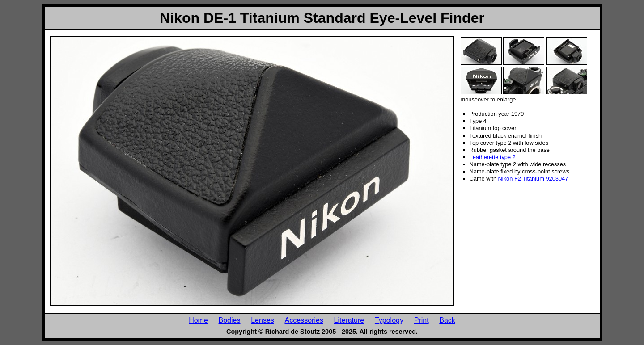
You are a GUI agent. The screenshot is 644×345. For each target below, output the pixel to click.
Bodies (230, 320)
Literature (349, 320)
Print (422, 320)
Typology (389, 320)
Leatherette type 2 (493, 157)
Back (447, 320)
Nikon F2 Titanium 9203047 (533, 179)
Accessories (304, 320)
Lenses (263, 320)
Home (198, 320)
